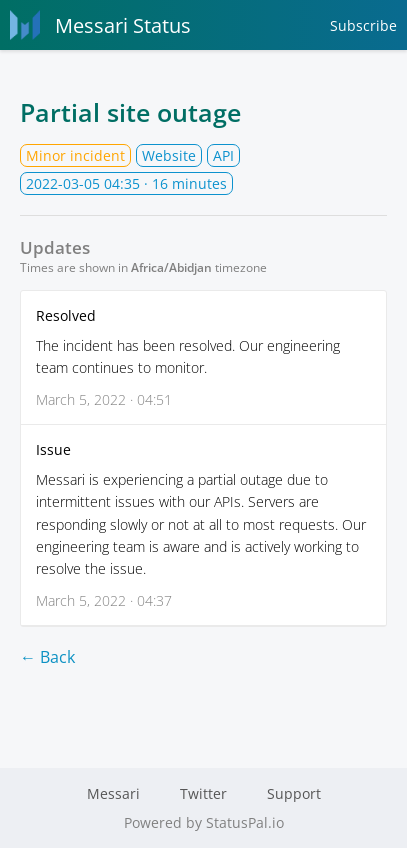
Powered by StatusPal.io (204, 822)
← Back (47, 657)
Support (294, 793)
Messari (113, 793)
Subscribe (363, 25)
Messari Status (100, 25)
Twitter (203, 793)
